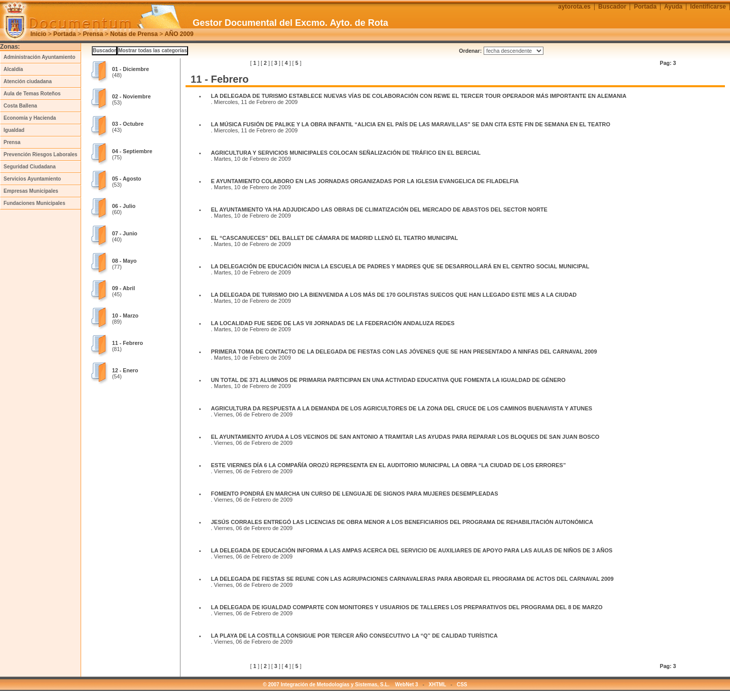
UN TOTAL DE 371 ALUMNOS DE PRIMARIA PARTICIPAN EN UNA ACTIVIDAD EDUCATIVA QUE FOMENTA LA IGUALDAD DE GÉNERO (388, 380)
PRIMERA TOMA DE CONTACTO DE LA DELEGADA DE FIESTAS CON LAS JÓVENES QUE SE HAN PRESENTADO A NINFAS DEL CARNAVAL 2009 (405, 352)
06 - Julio (124, 206)
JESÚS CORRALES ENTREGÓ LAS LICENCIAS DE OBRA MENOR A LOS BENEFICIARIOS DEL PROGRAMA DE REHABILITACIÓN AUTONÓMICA (403, 522)
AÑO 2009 (179, 34)
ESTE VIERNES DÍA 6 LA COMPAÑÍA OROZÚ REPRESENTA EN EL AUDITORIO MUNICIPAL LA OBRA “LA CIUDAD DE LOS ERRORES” (389, 465)
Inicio (38, 34)
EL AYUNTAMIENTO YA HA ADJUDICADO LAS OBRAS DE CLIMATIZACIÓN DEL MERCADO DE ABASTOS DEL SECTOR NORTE (379, 209)
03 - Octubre (128, 124)
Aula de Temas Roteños (32, 94)
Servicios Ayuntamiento (32, 179)
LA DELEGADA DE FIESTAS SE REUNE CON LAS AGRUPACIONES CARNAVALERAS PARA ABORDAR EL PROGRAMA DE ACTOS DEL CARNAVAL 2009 (412, 579)
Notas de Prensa (134, 34)
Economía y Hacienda (30, 118)
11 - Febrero (127, 343)
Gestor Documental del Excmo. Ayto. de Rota (290, 23)
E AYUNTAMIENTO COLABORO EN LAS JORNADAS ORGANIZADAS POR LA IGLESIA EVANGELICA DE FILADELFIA (365, 181)
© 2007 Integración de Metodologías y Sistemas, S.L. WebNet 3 (341, 685)
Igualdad (14, 130)
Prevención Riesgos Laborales (41, 154)
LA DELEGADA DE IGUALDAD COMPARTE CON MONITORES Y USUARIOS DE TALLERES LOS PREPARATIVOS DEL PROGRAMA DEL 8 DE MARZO (408, 607)
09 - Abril (123, 288)
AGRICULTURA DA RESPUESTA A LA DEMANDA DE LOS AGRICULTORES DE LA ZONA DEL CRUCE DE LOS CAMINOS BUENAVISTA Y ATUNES (401, 408)
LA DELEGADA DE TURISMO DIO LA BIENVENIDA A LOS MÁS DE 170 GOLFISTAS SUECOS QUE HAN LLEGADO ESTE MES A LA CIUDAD (395, 295)
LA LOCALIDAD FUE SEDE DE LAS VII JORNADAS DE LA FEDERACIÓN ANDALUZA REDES (334, 323)
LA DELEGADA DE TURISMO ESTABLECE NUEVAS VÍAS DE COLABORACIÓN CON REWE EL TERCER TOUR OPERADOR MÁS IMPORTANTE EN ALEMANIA (419, 96)
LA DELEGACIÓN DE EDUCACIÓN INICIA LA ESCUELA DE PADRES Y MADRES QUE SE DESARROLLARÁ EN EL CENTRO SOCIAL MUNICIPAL (400, 266)
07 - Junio (125, 233)
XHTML (437, 685)
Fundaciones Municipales (34, 203)
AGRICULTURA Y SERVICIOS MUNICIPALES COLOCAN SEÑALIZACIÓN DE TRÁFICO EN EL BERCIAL (346, 153)
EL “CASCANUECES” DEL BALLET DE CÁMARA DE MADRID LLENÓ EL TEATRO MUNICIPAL (335, 238)
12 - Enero (125, 370)
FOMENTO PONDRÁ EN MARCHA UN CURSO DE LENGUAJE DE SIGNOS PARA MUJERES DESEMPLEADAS (355, 494)
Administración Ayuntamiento (40, 57)
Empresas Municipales (31, 191)
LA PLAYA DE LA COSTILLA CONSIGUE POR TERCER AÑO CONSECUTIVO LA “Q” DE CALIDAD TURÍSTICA (355, 636)
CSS (462, 685)
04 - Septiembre (132, 151)
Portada (65, 34)
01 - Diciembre (131, 69)
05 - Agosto (127, 179)
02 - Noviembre (131, 96)
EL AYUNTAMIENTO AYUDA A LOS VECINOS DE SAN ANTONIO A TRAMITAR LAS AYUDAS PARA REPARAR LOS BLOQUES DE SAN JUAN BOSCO (406, 437)
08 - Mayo (124, 261)
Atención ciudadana (28, 81)
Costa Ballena (20, 106)
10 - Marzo (125, 316)
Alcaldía (13, 69)
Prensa (93, 34)
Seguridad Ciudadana (30, 167)
